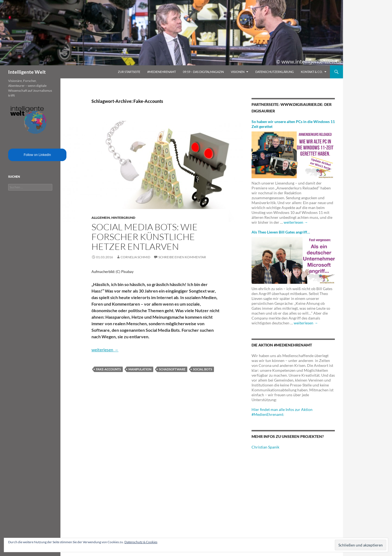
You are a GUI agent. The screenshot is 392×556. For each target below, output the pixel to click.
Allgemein (101, 218)
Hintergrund (123, 218)
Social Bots (203, 369)
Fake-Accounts (108, 369)
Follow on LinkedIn (37, 155)
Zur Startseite (129, 72)
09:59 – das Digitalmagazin (203, 72)
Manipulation (140, 369)
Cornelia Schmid (135, 257)
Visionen (238, 72)
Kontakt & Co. (312, 72)
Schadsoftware (172, 369)
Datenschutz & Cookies (141, 542)
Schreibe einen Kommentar (182, 257)
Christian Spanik (265, 447)
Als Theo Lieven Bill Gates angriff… (281, 232)
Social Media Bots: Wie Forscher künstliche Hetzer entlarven (145, 237)
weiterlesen (105, 350)
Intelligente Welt (27, 72)
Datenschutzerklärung (275, 72)
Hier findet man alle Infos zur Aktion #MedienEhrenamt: (282, 412)
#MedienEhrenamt (162, 72)
